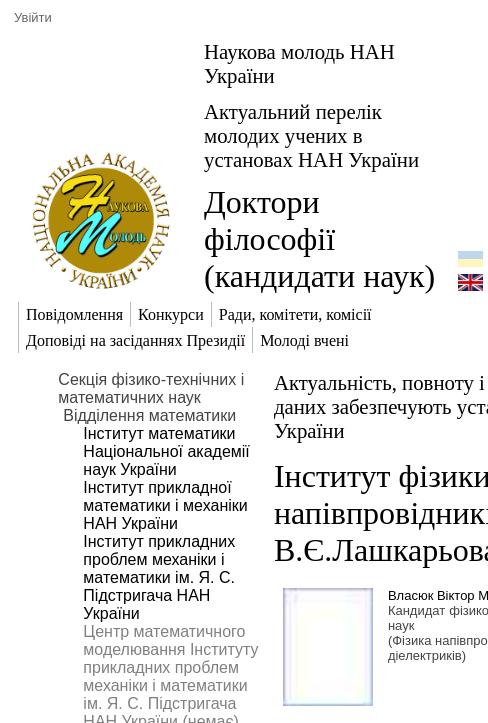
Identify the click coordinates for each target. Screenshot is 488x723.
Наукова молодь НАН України (299, 63)
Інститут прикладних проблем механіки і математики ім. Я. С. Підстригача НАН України (159, 577)
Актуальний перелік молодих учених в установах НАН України (311, 135)
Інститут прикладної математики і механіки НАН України (165, 505)
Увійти (33, 17)
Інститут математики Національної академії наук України (166, 451)
